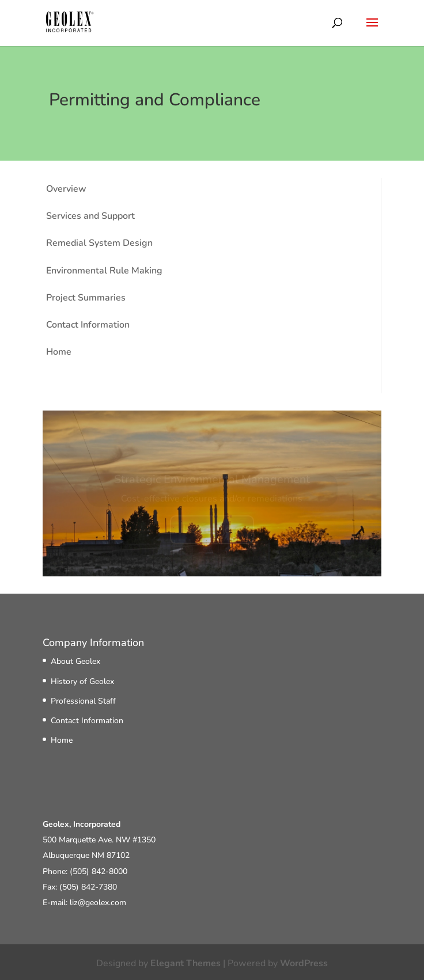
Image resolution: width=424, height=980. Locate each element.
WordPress (304, 963)
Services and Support (90, 216)
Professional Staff (83, 701)
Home (59, 352)
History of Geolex (82, 681)
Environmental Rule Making (104, 271)
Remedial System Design (99, 243)
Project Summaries (86, 298)
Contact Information (88, 325)
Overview (66, 189)
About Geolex (75, 661)
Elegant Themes (185, 963)
